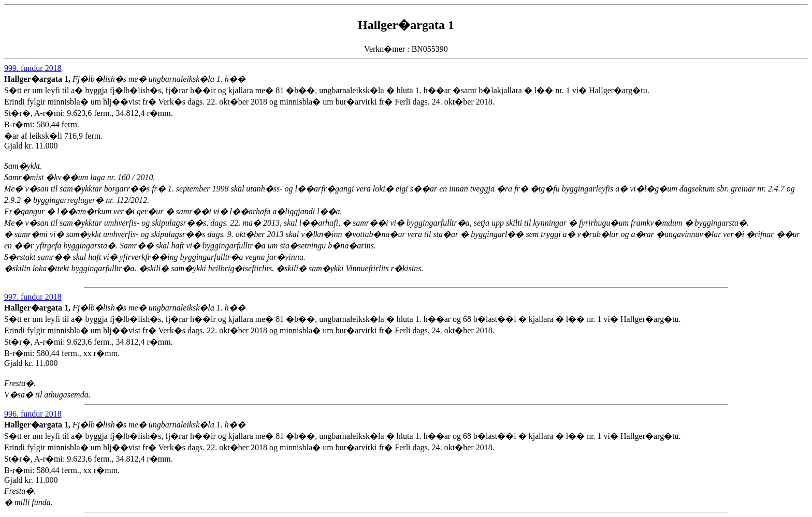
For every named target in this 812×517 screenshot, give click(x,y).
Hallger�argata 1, (38, 79)
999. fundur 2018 (33, 68)
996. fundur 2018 (33, 414)
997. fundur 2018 (33, 297)
